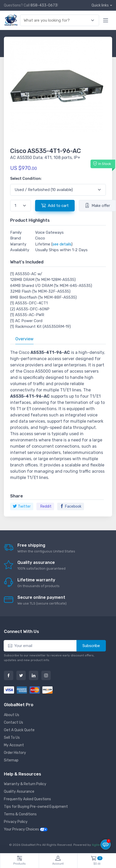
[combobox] (57, 20)
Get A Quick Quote (19, 730)
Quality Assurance (19, 792)
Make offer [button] (97, 205)
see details (62, 244)
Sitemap (11, 760)
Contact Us (14, 722)
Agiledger (99, 845)
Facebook (71, 506)
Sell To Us (12, 738)
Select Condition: (26, 179)
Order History (15, 753)
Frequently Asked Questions (27, 799)
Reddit (46, 506)
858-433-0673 (44, 5)
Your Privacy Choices (26, 829)
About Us (12, 715)
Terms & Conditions (20, 814)
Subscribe (91, 646)
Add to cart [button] (55, 205)
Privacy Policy (16, 822)
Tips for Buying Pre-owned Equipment (36, 807)
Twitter (22, 506)
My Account (14, 745)
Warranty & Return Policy (25, 784)
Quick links (100, 5)
